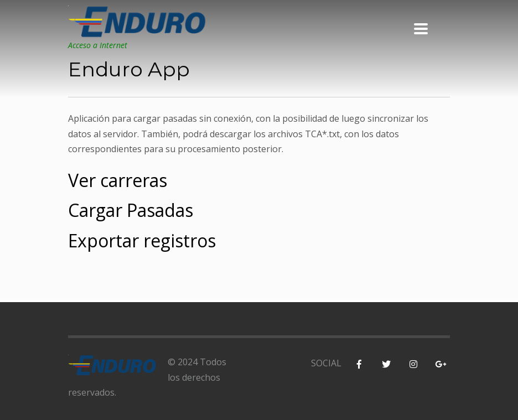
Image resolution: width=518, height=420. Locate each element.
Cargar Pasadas (131, 210)
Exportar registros (142, 240)
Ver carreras (118, 180)
